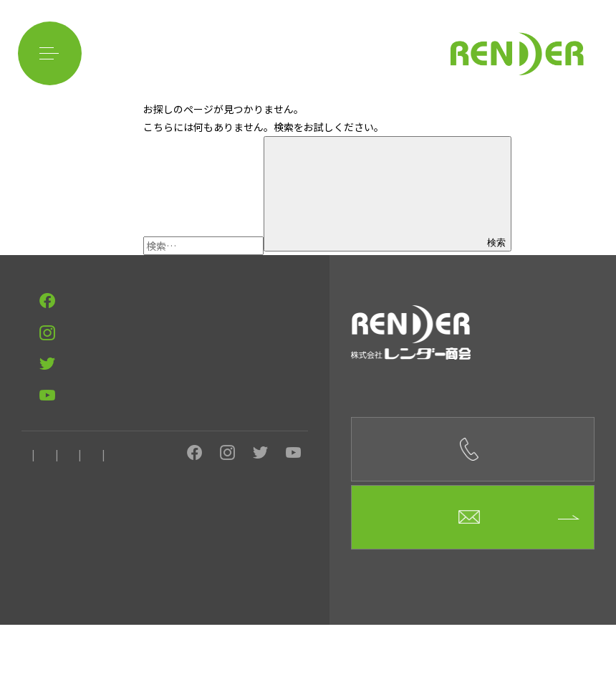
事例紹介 (39, 369)
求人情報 (146, 551)
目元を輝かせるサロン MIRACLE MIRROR (103, 496)
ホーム (34, 551)
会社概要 (88, 551)
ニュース (262, 551)
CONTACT (48, 306)
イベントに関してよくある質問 (198, 351)
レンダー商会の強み (60, 332)
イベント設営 (146, 332)
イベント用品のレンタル (69, 351)
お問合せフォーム (473, 592)
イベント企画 (219, 332)
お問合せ (204, 551)
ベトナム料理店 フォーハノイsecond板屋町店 (113, 432)
